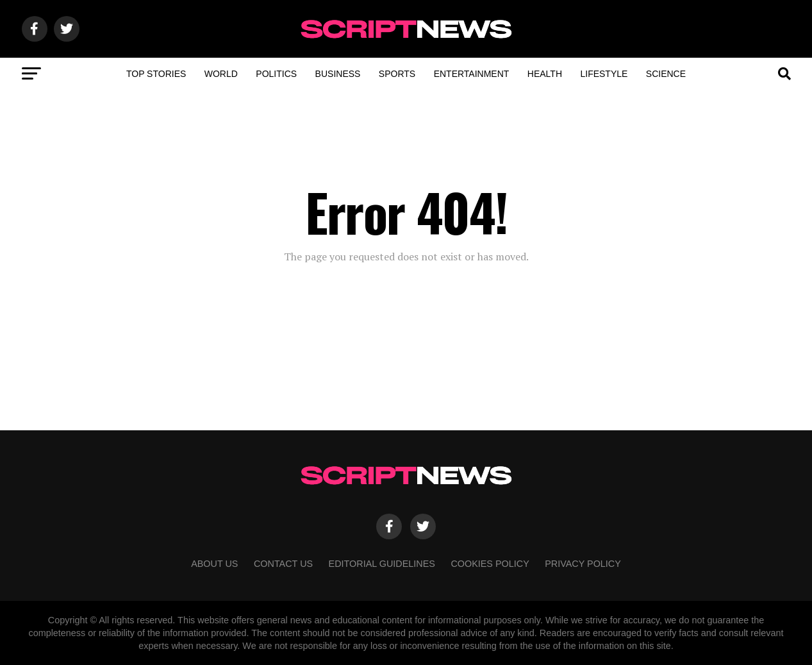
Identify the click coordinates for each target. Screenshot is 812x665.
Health (545, 74)
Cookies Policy (490, 564)
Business (338, 74)
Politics (276, 74)
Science (666, 74)
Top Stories (156, 74)
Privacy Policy (583, 564)
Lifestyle (604, 74)
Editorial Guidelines (382, 564)
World (221, 74)
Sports (397, 74)
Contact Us (283, 564)
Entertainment (472, 74)
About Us (214, 564)
